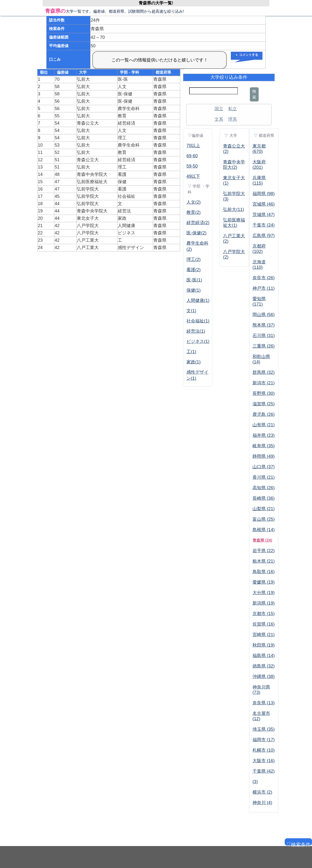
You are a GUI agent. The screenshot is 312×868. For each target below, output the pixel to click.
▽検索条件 (298, 844)
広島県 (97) (264, 236)
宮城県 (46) (264, 204)
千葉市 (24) (264, 225)
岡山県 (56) (264, 315)
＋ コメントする (247, 55)
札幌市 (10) (264, 750)
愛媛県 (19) (264, 582)
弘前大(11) (234, 210)
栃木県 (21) (264, 561)
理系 (233, 119)
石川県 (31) (264, 336)
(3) (255, 782)
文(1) (191, 311)
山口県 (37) (264, 467)
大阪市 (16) (264, 761)
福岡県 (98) (264, 194)
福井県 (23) (264, 435)
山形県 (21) (264, 425)
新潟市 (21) (264, 383)
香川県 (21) (264, 477)
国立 (219, 109)
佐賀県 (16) (264, 624)
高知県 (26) (264, 488)
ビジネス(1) (198, 341)
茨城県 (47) (264, 215)
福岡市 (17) (264, 740)
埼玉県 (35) (264, 729)
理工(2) (194, 259)
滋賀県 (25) (264, 404)
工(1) (191, 352)
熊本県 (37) (264, 325)
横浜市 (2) (262, 792)
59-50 (192, 166)
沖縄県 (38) (264, 677)
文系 (219, 119)
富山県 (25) (264, 519)
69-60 (192, 156)
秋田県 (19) (264, 645)
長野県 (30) (264, 393)
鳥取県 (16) (264, 572)
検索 (254, 94)
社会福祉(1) (198, 321)
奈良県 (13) (264, 703)
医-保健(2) (196, 233)
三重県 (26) (264, 346)
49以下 (193, 176)
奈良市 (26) (264, 278)
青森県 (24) (262, 540)
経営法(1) (196, 331)
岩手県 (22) (264, 551)
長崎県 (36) (264, 498)
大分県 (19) (264, 593)
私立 (233, 109)
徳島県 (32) (264, 666)
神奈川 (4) (262, 803)
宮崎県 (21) (264, 635)
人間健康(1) (198, 300)
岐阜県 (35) (264, 446)
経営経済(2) (198, 223)
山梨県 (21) (264, 509)
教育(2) (194, 212)
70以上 (193, 146)
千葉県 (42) (264, 771)
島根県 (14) (264, 530)
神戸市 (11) (264, 288)
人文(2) (194, 202)
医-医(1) (194, 280)
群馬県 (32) (264, 372)
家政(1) (194, 362)
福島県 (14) (264, 656)
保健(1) (194, 290)
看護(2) (194, 270)
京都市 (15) (264, 614)
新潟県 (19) (264, 603)
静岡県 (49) (264, 456)
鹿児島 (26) (264, 414)
